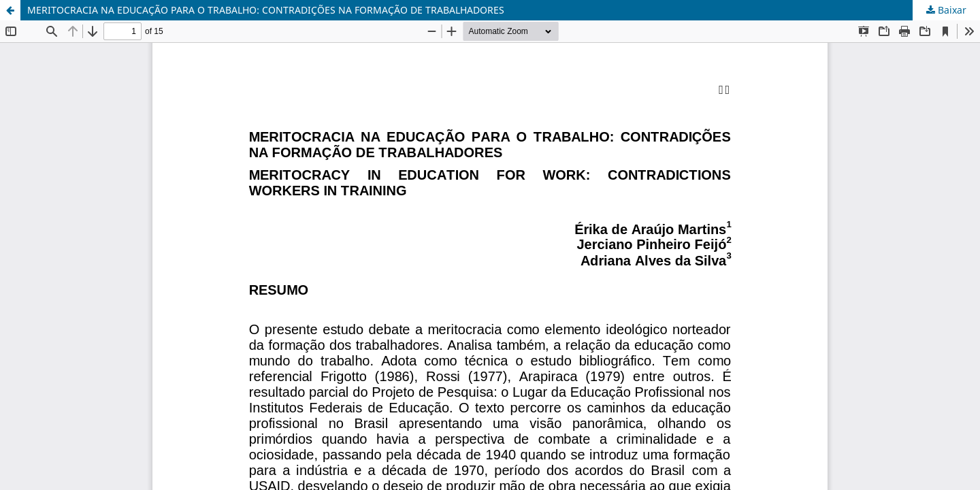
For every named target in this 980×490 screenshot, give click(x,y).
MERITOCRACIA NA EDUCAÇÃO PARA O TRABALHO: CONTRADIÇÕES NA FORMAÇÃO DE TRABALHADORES (266, 10)
